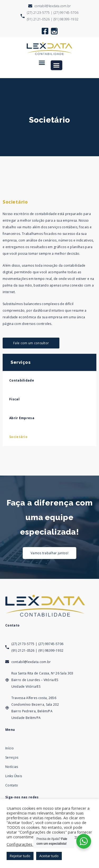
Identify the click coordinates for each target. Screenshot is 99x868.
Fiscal (14, 399)
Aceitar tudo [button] (49, 856)
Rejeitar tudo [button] (20, 856)
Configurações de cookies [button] (29, 844)
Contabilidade (22, 380)
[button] (42, 63)
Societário (18, 437)
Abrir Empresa (22, 418)
